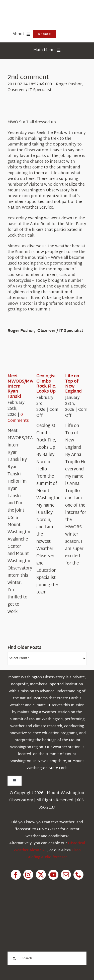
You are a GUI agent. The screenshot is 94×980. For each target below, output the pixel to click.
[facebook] (16, 875)
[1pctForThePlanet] (43, 908)
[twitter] (41, 875)
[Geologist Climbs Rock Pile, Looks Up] (54, 358)
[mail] (66, 875)
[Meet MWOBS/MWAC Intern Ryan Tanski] (26, 358)
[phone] (78, 875)
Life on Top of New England (73, 384)
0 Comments (18, 418)
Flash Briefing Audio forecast (54, 854)
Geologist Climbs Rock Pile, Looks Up (46, 384)
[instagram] (28, 875)
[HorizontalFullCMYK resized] (45, 10)
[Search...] (47, 958)
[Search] (14, 958)
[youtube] (53, 875)
